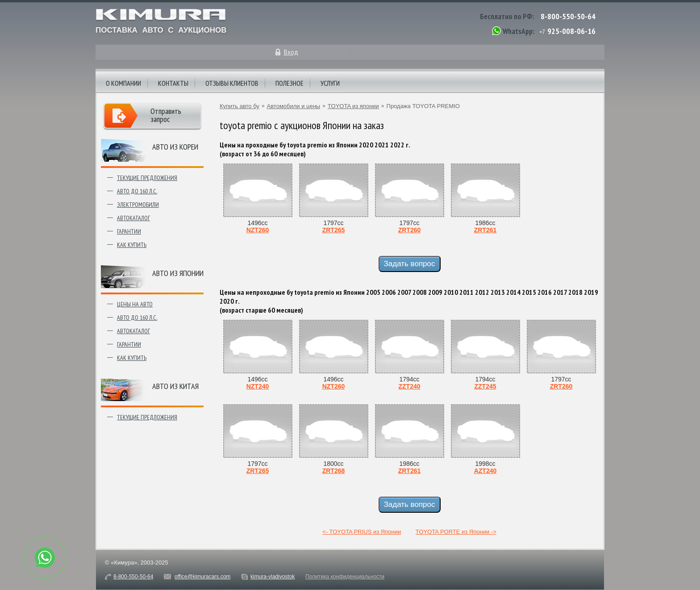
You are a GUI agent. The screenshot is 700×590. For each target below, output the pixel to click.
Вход (291, 52)
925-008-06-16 (571, 31)
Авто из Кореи (175, 147)
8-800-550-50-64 (568, 16)
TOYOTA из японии (353, 106)
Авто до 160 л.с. (137, 191)
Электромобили (138, 205)
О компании (123, 83)
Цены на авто (135, 304)
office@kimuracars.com (202, 577)
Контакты (173, 83)
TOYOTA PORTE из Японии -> (456, 532)
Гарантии (129, 231)
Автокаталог (133, 218)
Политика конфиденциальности (345, 577)
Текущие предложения (147, 178)
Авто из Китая (175, 386)
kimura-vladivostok (273, 577)
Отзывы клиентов (232, 83)
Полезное (290, 83)
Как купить (132, 245)
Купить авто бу (240, 106)
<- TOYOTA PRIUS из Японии (362, 532)
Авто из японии (178, 273)
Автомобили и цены (294, 106)
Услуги (330, 83)
